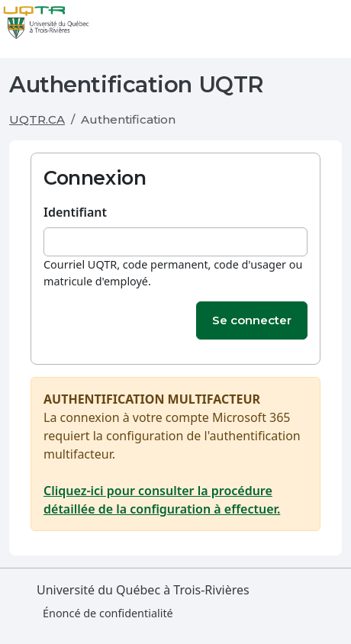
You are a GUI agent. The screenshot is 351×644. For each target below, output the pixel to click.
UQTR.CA (37, 119)
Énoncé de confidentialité (108, 613)
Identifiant (75, 212)
